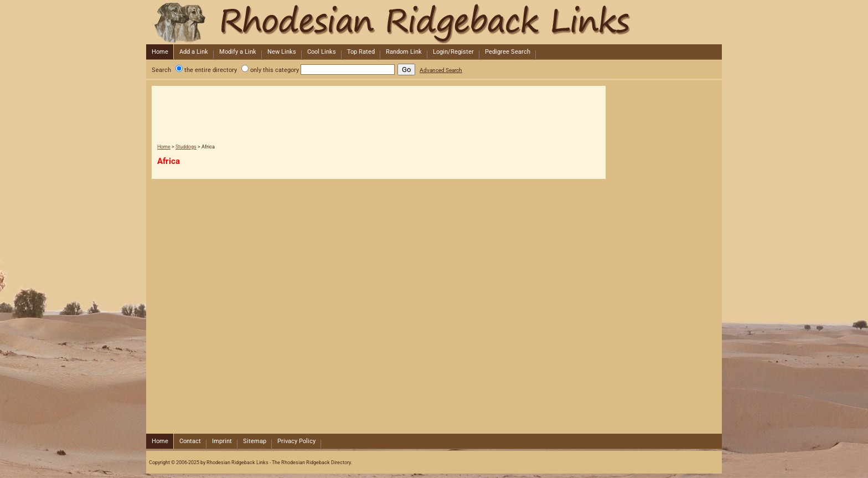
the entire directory (211, 70)
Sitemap (255, 441)
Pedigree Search (508, 52)
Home (160, 52)
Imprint (222, 441)
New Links (282, 52)
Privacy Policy (296, 441)
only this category (275, 70)
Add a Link (194, 52)
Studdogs (186, 147)
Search (161, 70)
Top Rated (361, 52)
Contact (190, 441)
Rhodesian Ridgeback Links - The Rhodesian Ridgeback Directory (433, 22)
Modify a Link (238, 52)
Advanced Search (441, 70)
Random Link (404, 52)
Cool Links (322, 52)
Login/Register (453, 52)
